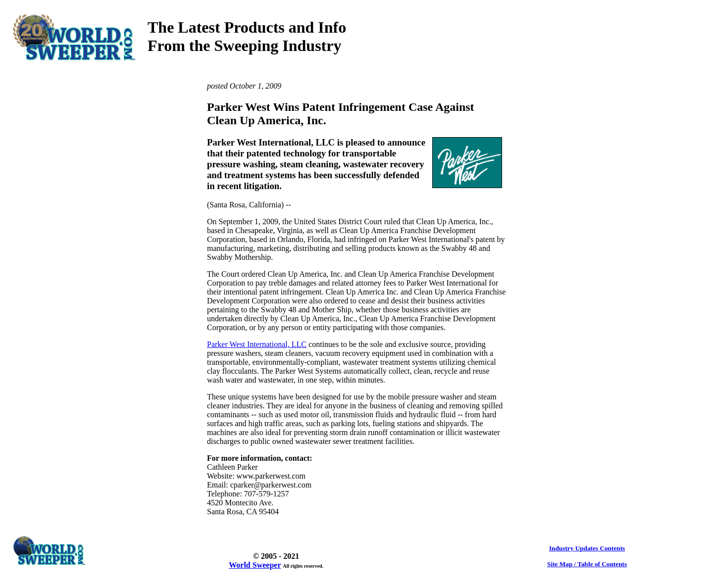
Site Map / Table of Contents (587, 564)
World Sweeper (255, 565)
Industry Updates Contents (587, 548)
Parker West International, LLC (257, 344)
